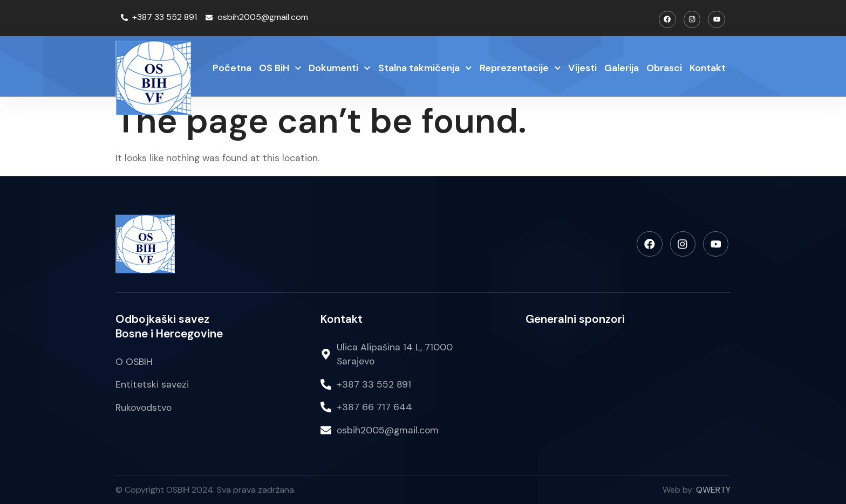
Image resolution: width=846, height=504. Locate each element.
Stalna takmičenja (425, 68)
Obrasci (664, 67)
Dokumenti (340, 68)
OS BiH (280, 68)
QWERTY (713, 489)
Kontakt (708, 67)
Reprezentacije (520, 68)
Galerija (622, 67)
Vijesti (582, 67)
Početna (232, 67)
